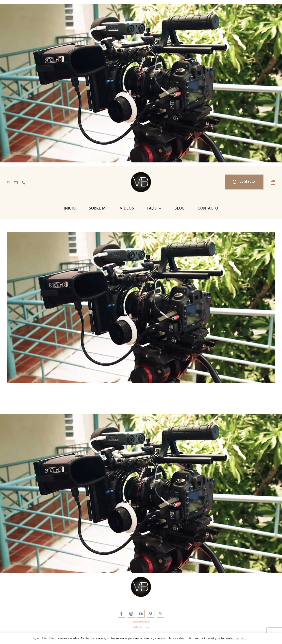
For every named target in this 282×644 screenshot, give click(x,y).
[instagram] (131, 614)
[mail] (16, 183)
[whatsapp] (8, 183)
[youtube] (141, 614)
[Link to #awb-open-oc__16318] (273, 182)
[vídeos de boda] (141, 174)
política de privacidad (141, 621)
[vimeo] (151, 614)
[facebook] (122, 614)
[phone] (24, 183)
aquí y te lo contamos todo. (227, 638)
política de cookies (141, 627)
